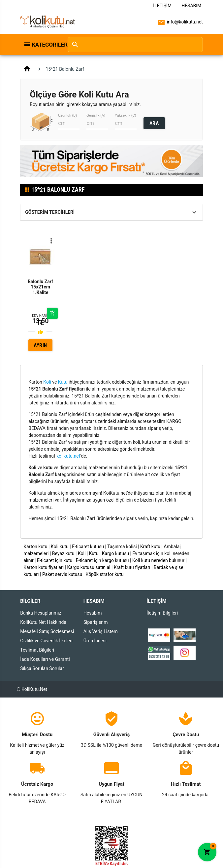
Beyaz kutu (63, 553)
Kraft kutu (150, 547)
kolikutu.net (68, 456)
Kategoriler (46, 45)
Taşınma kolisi (122, 547)
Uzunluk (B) (67, 115)
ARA (154, 123)
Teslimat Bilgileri (37, 650)
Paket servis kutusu (62, 574)
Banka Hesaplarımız (41, 613)
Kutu (63, 382)
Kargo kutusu (115, 553)
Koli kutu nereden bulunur (158, 560)
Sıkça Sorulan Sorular (42, 668)
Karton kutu (35, 547)
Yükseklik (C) (126, 115)
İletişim (162, 6)
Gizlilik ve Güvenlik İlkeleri (46, 641)
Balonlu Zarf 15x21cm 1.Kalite (40, 287)
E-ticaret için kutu (55, 560)
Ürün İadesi (95, 641)
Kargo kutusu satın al (89, 567)
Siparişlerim (96, 622)
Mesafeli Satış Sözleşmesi (47, 631)
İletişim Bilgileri (162, 613)
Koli (47, 382)
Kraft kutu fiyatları (132, 567)
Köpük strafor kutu (105, 574)
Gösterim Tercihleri (50, 212)
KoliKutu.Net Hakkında (43, 622)
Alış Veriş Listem (101, 631)
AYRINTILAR (40, 347)
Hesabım (191, 6)
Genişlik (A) (96, 115)
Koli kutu (60, 547)
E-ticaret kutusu (88, 547)
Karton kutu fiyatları (44, 567)
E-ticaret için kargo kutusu (102, 560)
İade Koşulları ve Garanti (45, 659)
